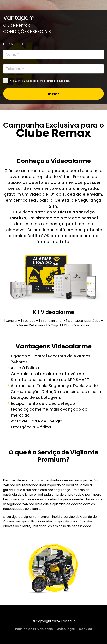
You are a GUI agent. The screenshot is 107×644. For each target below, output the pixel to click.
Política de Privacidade (58, 81)
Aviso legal (66, 629)
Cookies (85, 629)
